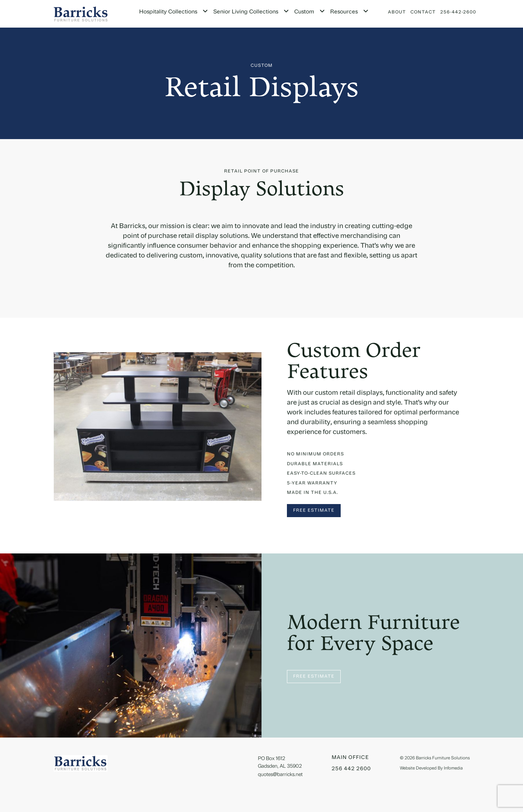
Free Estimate (314, 511)
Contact (423, 12)
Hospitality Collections (168, 12)
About (397, 12)
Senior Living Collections (246, 12)
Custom (304, 12)
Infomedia (453, 768)
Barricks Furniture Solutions (443, 758)
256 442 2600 (351, 769)
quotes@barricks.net (280, 775)
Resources (344, 12)
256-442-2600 (458, 12)
